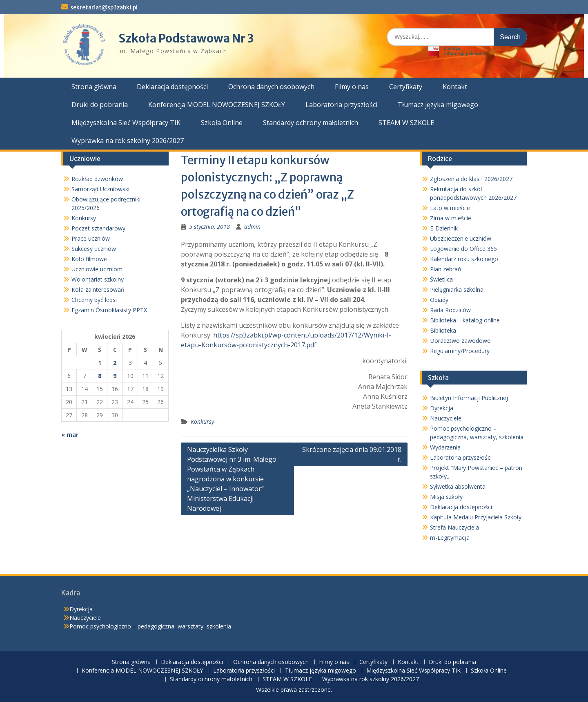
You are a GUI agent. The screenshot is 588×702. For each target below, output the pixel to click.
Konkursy (202, 421)
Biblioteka (443, 330)
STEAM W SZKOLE (406, 123)
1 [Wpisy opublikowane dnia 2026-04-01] (100, 363)
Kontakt (455, 87)
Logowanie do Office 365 (463, 249)
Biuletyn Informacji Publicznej (469, 398)
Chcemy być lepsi (94, 300)
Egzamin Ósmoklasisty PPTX (109, 310)
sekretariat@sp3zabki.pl (104, 7)
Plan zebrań (446, 269)
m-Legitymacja (450, 538)
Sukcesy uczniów (94, 249)
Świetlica (441, 279)
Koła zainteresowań (98, 290)
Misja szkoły (446, 497)
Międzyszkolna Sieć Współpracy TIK (126, 123)
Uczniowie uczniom (97, 269)
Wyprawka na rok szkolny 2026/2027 (128, 141)
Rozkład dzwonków (97, 179)
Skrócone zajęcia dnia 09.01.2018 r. (352, 454)
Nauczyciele (446, 418)
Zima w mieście (451, 218)
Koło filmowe (89, 259)
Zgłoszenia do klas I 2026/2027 (471, 179)
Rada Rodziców (450, 310)
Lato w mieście (450, 208)
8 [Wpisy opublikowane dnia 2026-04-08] (100, 376)
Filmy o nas (352, 87)
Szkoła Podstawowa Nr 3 (186, 38)
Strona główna (94, 87)
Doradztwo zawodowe (460, 341)
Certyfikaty (406, 87)
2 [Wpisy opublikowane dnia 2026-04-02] (115, 363)
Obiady (439, 300)
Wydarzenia (445, 447)
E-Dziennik (444, 228)
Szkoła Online (222, 123)
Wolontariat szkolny (98, 279)
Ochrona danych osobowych (271, 87)
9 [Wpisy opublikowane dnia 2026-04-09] (115, 376)
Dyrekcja (442, 408)
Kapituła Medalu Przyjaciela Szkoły (476, 517)
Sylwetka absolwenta (458, 486)
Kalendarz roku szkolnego (464, 259)
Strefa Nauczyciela (454, 527)
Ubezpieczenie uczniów (461, 238)
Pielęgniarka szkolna (457, 290)
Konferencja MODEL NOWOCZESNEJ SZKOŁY (217, 105)
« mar (70, 435)
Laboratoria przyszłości (341, 105)
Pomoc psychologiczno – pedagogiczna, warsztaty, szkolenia (150, 626)
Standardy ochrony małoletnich (311, 123)
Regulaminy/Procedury (460, 351)
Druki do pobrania (100, 105)
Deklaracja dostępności (172, 87)
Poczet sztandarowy (98, 228)
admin (252, 227)
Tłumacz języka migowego (438, 105)
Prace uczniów (91, 238)
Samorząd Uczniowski (100, 189)
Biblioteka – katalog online (465, 320)
